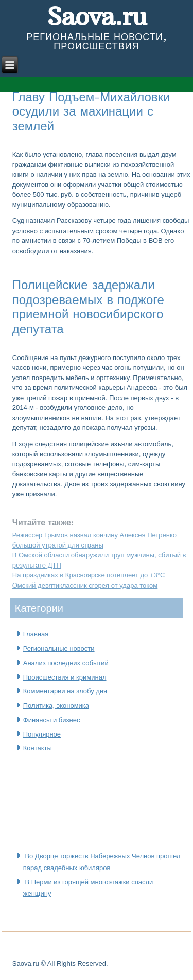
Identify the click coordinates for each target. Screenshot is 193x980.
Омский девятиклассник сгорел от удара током (85, 585)
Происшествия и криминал (65, 677)
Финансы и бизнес (52, 720)
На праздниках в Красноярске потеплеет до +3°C (89, 575)
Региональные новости (59, 648)
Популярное (42, 734)
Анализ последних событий (66, 663)
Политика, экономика (56, 705)
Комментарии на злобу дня (65, 691)
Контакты (38, 748)
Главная (36, 634)
